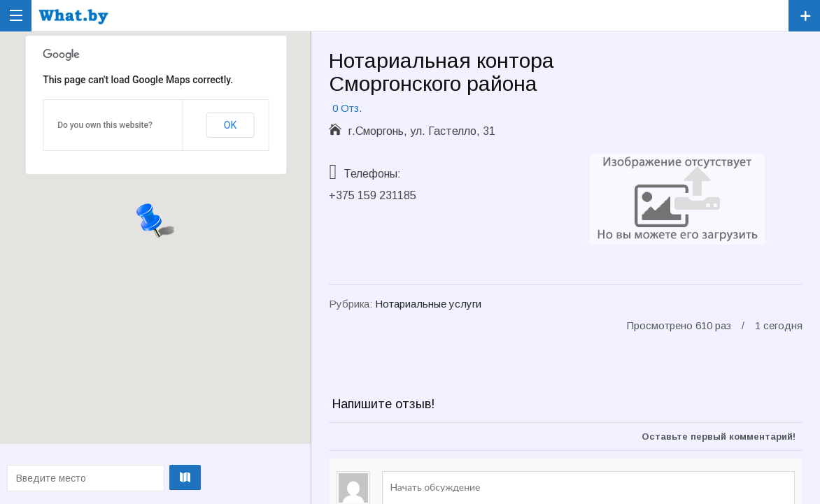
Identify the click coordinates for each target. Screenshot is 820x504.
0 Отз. (347, 108)
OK (230, 125)
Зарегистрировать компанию (804, 16)
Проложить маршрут (153, 477)
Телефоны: (372, 174)
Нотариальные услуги (428, 304)
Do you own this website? (105, 125)
